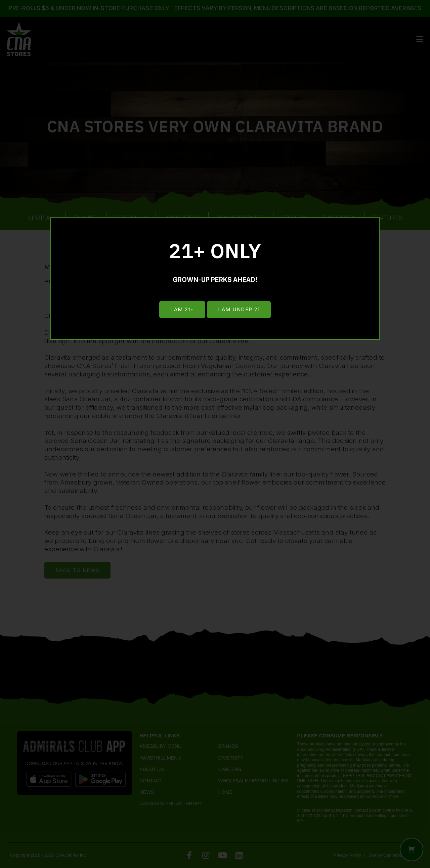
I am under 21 (239, 310)
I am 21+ (182, 310)
